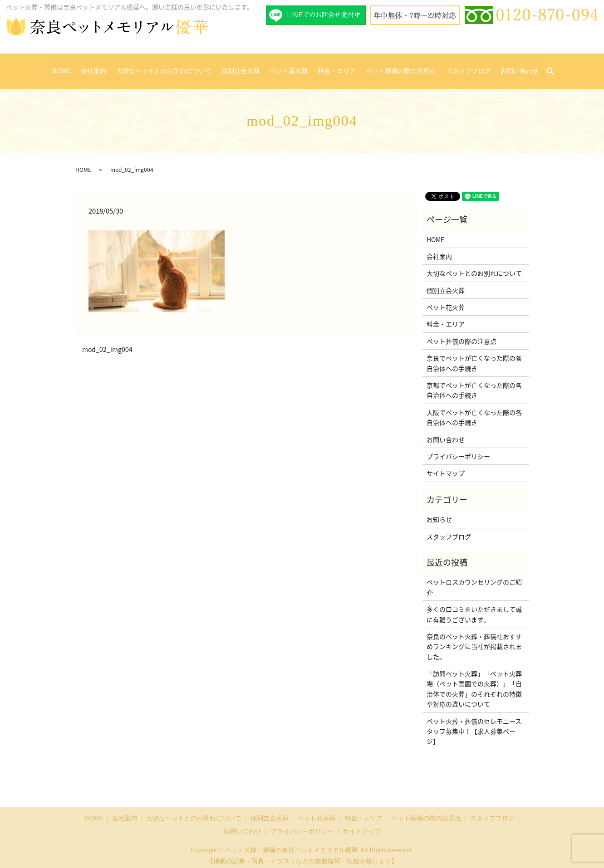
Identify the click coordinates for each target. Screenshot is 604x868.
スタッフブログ (453, 68)
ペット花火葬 (289, 68)
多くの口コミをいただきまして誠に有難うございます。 (474, 608)
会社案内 (108, 68)
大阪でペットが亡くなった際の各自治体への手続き (474, 411)
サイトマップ (446, 468)
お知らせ (439, 513)
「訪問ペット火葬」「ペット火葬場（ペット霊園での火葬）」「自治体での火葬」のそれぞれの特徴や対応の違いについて (474, 683)
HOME (81, 68)
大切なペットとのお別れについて (174, 68)
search (534, 68)
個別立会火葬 (246, 68)
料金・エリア (332, 68)
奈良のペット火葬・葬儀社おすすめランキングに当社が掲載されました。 (474, 641)
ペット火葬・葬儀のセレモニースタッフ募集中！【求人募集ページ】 (474, 725)
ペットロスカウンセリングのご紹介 (474, 581)
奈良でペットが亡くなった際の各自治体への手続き (474, 357)
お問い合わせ (500, 68)
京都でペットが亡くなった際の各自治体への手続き (474, 384)
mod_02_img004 (107, 344)
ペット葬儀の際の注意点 (391, 68)
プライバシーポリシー (458, 450)
